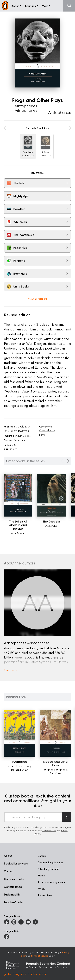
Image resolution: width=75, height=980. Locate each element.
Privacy (41, 889)
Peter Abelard (18, 533)
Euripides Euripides (55, 769)
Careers (42, 856)
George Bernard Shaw (22, 768)
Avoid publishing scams (51, 882)
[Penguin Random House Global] (15, 965)
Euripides (55, 773)
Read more (10, 670)
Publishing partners (48, 869)
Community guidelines (50, 862)
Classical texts (47, 430)
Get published (13, 887)
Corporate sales (14, 879)
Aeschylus (51, 526)
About (8, 856)
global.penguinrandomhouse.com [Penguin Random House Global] (26, 974)
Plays (42, 435)
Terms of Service (39, 956)
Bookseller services (16, 863)
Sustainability (12, 894)
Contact (9, 871)
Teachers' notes (14, 902)
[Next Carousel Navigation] (68, 461)
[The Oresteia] (51, 495)
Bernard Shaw (14, 766)
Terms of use (45, 895)
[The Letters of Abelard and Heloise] (18, 495)
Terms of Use (49, 830)
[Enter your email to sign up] (33, 817)
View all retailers (37, 299)
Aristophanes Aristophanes (26, 108)
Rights (41, 875)
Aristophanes (59, 113)
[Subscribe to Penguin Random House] (67, 817)
